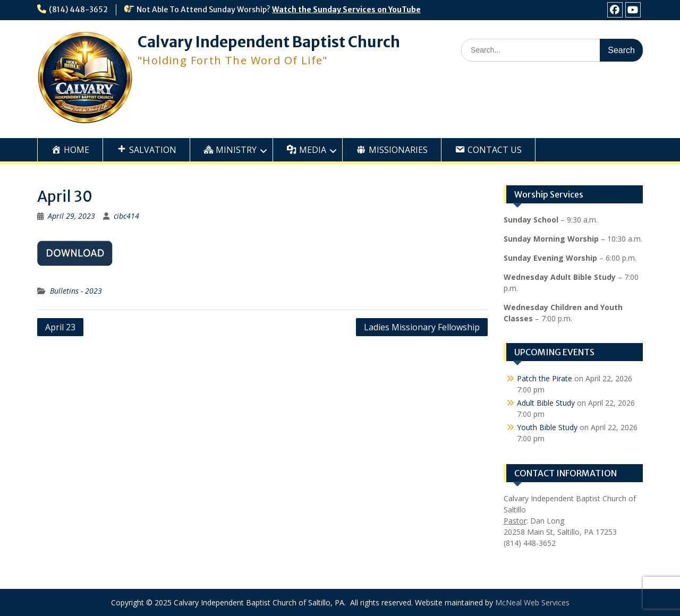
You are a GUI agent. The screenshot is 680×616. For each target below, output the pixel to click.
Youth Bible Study (547, 427)
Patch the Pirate (545, 378)
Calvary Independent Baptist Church (269, 42)
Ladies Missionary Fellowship (422, 327)
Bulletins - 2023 (76, 291)
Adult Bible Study (546, 403)
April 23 (60, 327)
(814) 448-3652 (78, 10)
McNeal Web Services (532, 602)
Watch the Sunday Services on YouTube (346, 10)
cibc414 (126, 216)
